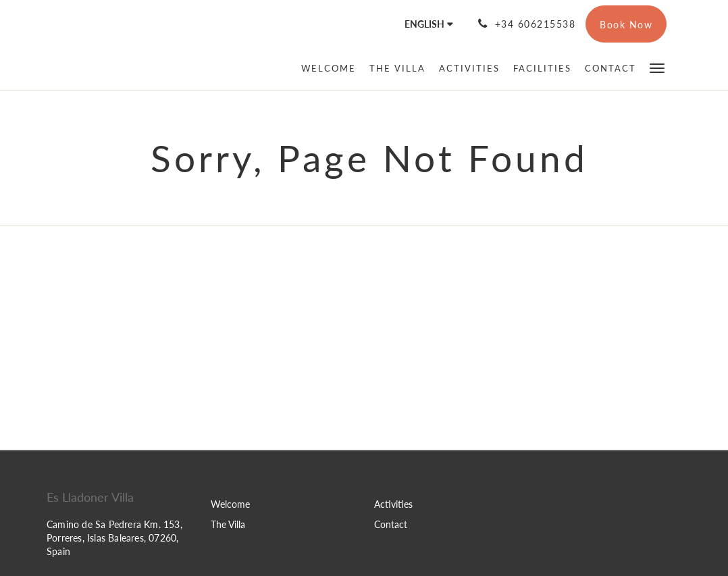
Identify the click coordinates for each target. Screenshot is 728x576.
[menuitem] (332, 68)
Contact (391, 524)
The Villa (228, 524)
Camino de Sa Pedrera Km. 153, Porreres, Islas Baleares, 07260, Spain (114, 538)
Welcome (230, 504)
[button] (657, 67)
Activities (393, 504)
